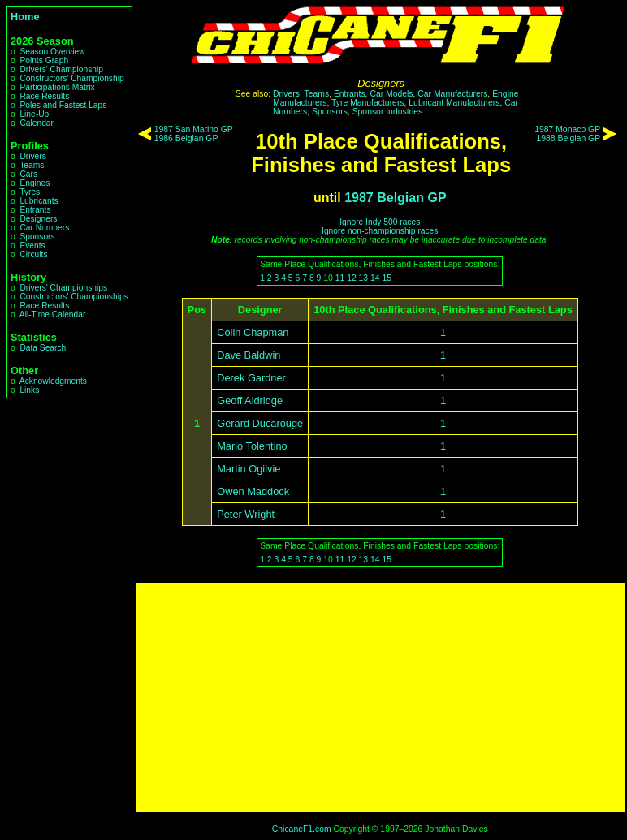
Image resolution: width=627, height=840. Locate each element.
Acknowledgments (53, 381)
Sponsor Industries (388, 112)
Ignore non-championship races (380, 231)
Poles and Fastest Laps (63, 105)
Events (32, 246)
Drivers (32, 156)
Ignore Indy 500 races (380, 222)
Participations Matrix (57, 87)
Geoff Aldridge (250, 401)
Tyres (30, 192)
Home (25, 17)
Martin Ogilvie (249, 469)
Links (29, 390)
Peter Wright (246, 514)
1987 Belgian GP (395, 198)
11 (340, 278)
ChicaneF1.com (302, 829)
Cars (28, 174)
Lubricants (39, 201)
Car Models (391, 94)
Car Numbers (44, 228)
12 (352, 278)
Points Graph (44, 60)
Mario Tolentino (252, 446)
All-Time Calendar (53, 314)
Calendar (37, 123)
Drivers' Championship (61, 69)
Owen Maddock (253, 491)
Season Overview (52, 52)
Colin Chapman (253, 332)
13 (364, 278)
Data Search (43, 348)
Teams (32, 165)
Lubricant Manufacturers (454, 103)
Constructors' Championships (74, 297)
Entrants (35, 210)
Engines (35, 183)
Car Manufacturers (452, 94)
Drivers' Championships (63, 288)
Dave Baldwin (249, 355)
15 (387, 278)
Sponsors (37, 237)
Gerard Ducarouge (260, 423)
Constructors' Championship (71, 78)
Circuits (33, 254)
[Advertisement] (380, 697)
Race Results (44, 96)
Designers (38, 219)
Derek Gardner (251, 378)
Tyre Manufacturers (368, 103)
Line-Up (34, 114)
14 (375, 278)
